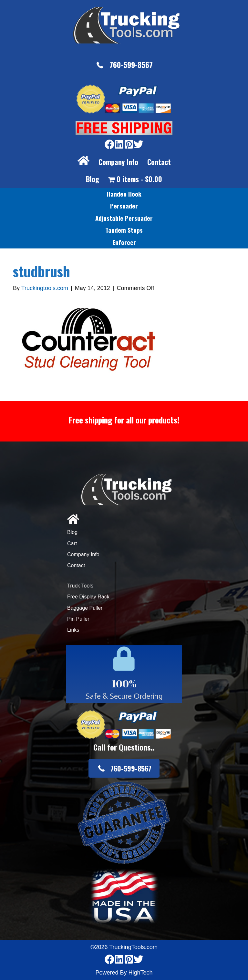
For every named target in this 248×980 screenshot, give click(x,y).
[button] (124, 65)
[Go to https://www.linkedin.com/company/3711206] (119, 145)
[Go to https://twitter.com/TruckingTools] (139, 145)
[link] (124, 194)
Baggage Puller (85, 608)
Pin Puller (78, 619)
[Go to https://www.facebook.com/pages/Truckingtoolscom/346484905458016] (109, 145)
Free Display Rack (88, 597)
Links (73, 630)
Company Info (118, 162)
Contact (159, 162)
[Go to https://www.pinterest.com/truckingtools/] (129, 145)
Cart (72, 543)
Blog (93, 179)
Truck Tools (80, 586)
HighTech (141, 973)
